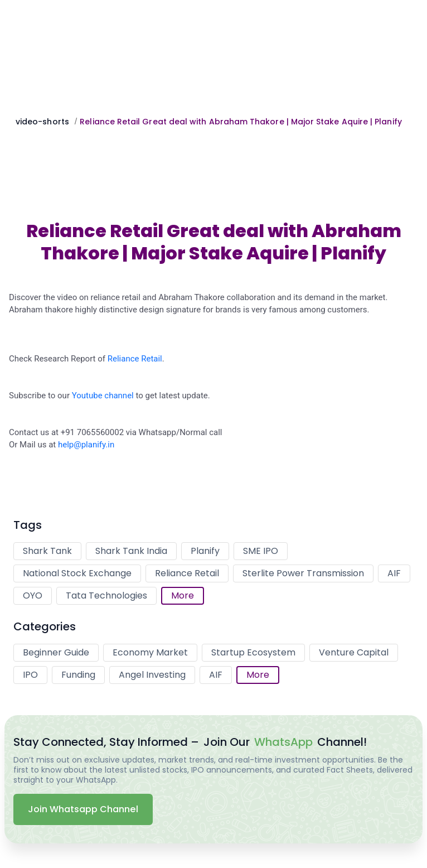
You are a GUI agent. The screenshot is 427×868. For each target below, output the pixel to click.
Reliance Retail (135, 359)
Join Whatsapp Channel (83, 809)
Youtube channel (103, 396)
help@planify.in (86, 445)
